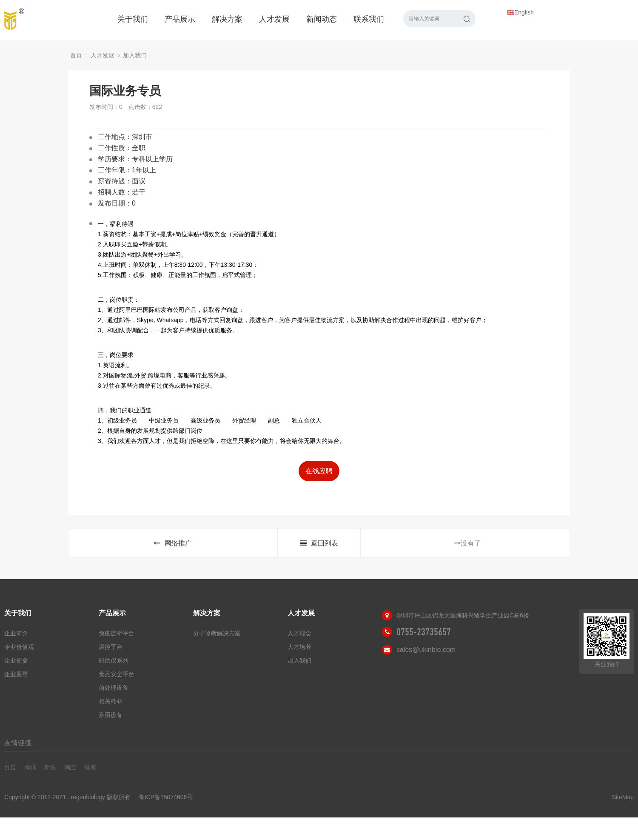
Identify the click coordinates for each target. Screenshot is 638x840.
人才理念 (299, 633)
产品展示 (180, 19)
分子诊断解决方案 (217, 633)
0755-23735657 (424, 632)
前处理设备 (114, 688)
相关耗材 (111, 701)
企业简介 (16, 633)
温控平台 (111, 647)
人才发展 (274, 19)
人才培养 (299, 647)
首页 (76, 55)
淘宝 (70, 767)
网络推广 (173, 543)
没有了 (467, 543)
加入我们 (135, 55)
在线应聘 (319, 471)
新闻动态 (322, 19)
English (521, 12)
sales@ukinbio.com (426, 650)
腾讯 (30, 767)
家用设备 (111, 715)
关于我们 (133, 19)
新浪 (50, 767)
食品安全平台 (117, 674)
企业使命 (16, 660)
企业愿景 (16, 674)
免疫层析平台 (117, 633)
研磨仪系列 (114, 660)
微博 (90, 767)
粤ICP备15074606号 (166, 797)
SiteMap (623, 797)
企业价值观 (19, 647)
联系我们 (369, 19)
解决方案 (227, 19)
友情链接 (18, 743)
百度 (10, 767)
